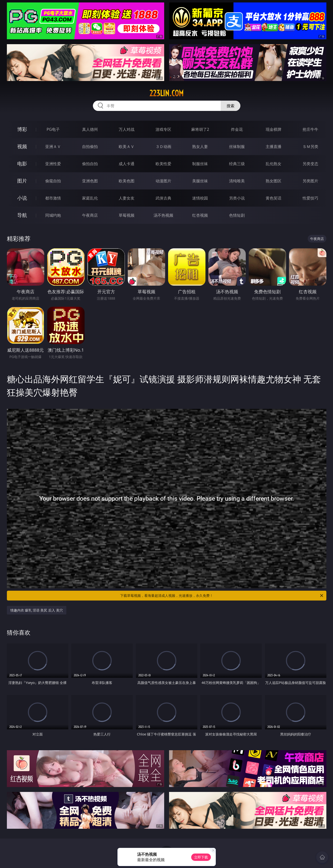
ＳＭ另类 (310, 147)
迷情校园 (200, 198)
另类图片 (310, 181)
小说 (22, 198)
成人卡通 (127, 164)
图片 (22, 181)
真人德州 (90, 129)
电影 (22, 164)
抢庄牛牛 (310, 129)
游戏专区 (163, 129)
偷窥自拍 (53, 181)
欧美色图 (127, 181)
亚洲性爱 (53, 164)
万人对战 (127, 129)
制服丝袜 (200, 164)
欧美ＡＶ (127, 147)
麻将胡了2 (200, 129)
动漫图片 (163, 181)
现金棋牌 (274, 129)
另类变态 (310, 164)
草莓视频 (127, 215)
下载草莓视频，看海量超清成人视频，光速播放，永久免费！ (222, 596)
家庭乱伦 (90, 198)
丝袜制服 (237, 147)
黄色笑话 (274, 198)
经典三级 (237, 164)
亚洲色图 (90, 181)
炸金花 (237, 129)
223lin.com (166, 93)
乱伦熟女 (274, 164)
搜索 (231, 106)
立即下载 (201, 857)
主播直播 (274, 147)
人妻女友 (127, 198)
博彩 (22, 129)
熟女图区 (274, 181)
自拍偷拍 (90, 147)
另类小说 (237, 198)
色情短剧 (237, 215)
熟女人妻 (200, 147)
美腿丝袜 (200, 181)
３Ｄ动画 (163, 147)
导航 (22, 215)
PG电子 (53, 129)
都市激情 (53, 198)
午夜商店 (90, 215)
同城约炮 (53, 215)
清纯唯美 (237, 181)
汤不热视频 (163, 215)
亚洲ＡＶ (53, 147)
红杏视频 (200, 215)
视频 (22, 146)
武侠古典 (163, 198)
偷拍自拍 (90, 164)
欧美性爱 (163, 164)
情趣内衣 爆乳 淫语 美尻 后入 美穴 (37, 610)
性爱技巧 (310, 198)
